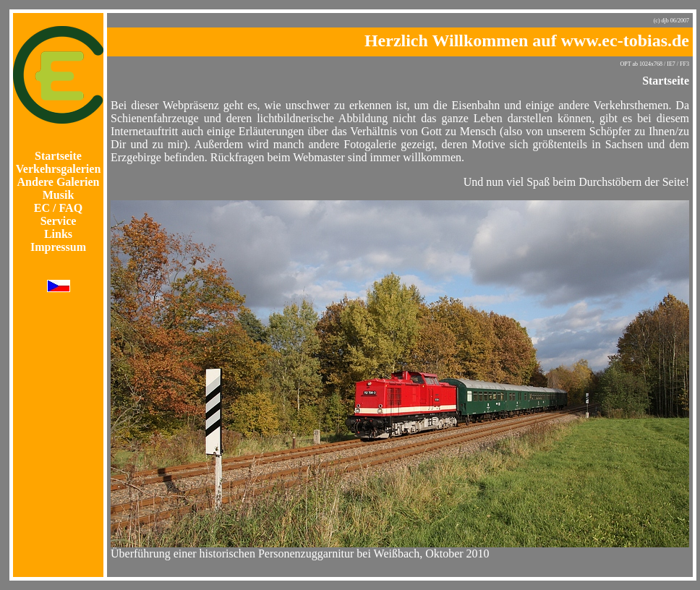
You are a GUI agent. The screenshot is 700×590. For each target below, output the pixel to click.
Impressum (58, 247)
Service (59, 221)
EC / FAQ (58, 208)
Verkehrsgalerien (59, 169)
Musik (59, 195)
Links (58, 234)
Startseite (58, 156)
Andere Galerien (59, 182)
